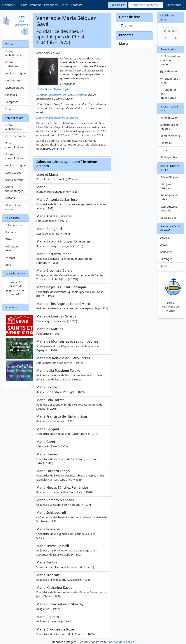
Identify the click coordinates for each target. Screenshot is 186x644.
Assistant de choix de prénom (170, 60)
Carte (65, 5)
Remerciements (170, 136)
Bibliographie (169, 157)
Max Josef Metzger (166, 186)
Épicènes (11, 109)
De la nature (13, 80)
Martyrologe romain (13, 207)
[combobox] (146, 5)
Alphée (165, 266)
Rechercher (174, 5)
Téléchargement (15, 225)
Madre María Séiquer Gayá (52, 89)
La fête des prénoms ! (22, 21)
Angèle (165, 238)
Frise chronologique (14, 145)
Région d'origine (15, 73)
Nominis (9, 5)
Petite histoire (169, 118)
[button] (165, 38)
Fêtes (9, 239)
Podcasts (76, 5)
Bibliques (11, 95)
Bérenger (166, 259)
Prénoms (36, 5)
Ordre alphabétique (14, 53)
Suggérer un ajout (170, 81)
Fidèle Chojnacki (170, 177)
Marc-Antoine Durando (169, 209)
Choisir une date (167, 17)
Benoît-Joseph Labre (169, 197)
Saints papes (13, 173)
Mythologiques (15, 88)
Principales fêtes (12, 248)
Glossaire (166, 143)
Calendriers (51, 5)
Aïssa (164, 245)
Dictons (10, 198)
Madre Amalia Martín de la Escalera (57, 118)
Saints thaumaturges (14, 189)
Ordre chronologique (14, 156)
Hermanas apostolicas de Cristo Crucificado (62, 95)
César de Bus (169, 218)
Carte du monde (15, 136)
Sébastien (166, 252)
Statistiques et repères (169, 127)
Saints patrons (14, 180)
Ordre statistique (12, 64)
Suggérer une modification (168, 94)
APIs (8, 265)
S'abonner (169, 71)
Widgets (10, 258)
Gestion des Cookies (121, 642)
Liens (164, 150)
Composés (12, 102)
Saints (23, 5)
